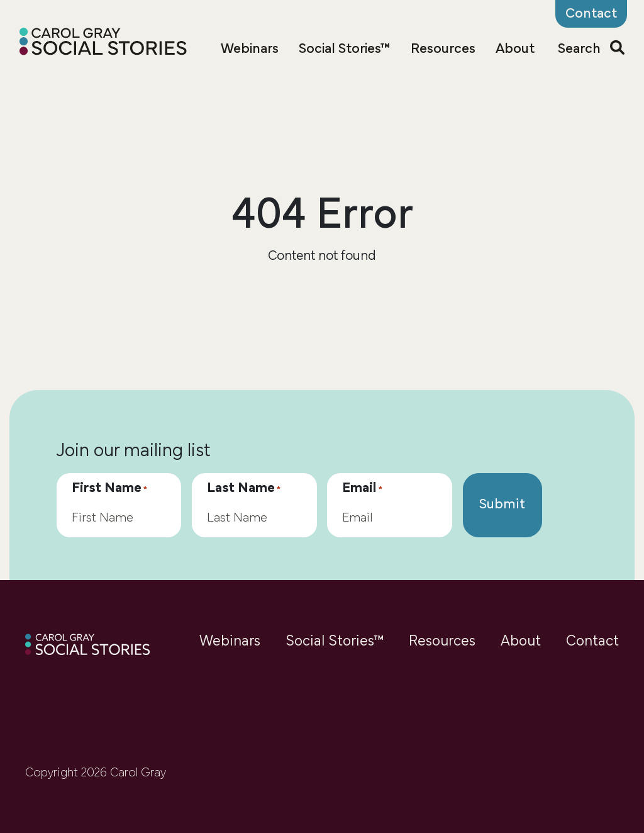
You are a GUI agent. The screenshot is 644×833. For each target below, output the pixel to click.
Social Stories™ (345, 49)
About (515, 49)
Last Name (244, 489)
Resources (443, 49)
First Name (109, 489)
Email (362, 489)
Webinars (250, 49)
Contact (592, 642)
